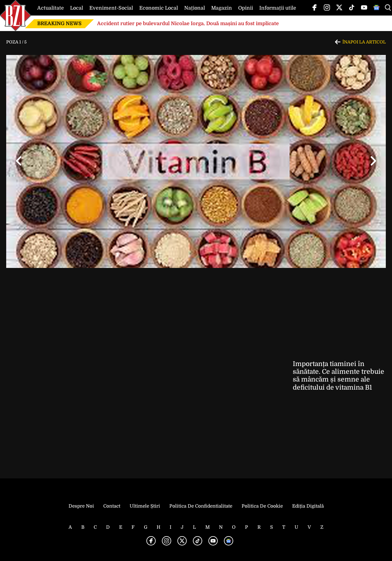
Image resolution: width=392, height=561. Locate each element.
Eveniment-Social (111, 8)
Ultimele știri (145, 506)
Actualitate (51, 8)
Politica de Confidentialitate (201, 506)
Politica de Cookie (262, 506)
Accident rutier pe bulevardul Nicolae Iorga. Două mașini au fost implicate (188, 24)
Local (77, 8)
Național (195, 8)
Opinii (246, 8)
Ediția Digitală (308, 506)
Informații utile (278, 8)
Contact (112, 506)
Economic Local (159, 8)
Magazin (222, 8)
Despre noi (81, 506)
